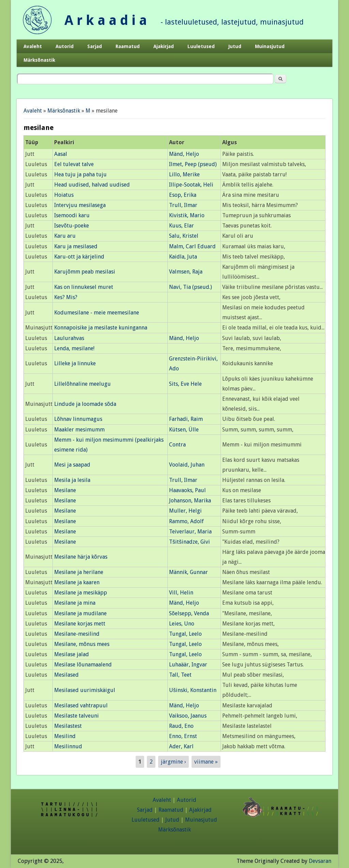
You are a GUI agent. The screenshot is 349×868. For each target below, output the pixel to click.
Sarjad (95, 46)
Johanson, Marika (190, 501)
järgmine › (173, 762)
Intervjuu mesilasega (80, 205)
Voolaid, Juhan (187, 465)
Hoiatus (64, 195)
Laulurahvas (69, 338)
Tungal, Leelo (185, 634)
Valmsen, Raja (186, 272)
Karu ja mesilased (76, 246)
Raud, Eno (181, 726)
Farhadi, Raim (186, 419)
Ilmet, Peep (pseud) (193, 164)
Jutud (235, 46)
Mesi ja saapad (72, 465)
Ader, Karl (181, 746)
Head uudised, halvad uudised (92, 185)
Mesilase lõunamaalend (83, 665)
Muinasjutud (270, 46)
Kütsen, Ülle (184, 430)
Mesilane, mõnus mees (82, 644)
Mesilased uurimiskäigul (85, 690)
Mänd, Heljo (184, 154)
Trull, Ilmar (183, 205)
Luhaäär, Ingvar (188, 665)
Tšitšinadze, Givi (189, 542)
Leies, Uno (182, 624)
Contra (177, 445)
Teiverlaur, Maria (190, 532)
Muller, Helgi (185, 511)
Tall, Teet (180, 675)
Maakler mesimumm (79, 430)
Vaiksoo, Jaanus (188, 716)
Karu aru (65, 236)
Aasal (61, 154)
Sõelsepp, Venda (189, 613)
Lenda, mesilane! (74, 348)
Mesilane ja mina (75, 603)
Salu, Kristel (184, 236)
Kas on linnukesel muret (84, 287)
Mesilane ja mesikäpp (81, 593)
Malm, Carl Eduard (192, 246)
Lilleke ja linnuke (75, 363)
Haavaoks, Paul (187, 490)
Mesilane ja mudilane (80, 613)
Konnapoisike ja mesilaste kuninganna (101, 328)
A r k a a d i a (106, 20)
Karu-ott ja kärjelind (79, 257)
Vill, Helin (181, 593)
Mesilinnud (68, 746)
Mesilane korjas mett (80, 624)
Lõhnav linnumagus (78, 419)
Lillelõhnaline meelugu (82, 384)
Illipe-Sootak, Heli (191, 185)
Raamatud (128, 46)
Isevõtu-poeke (72, 226)
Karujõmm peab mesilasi (85, 272)
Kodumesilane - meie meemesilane (97, 313)
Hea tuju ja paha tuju (80, 174)
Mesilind (65, 736)
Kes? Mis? (66, 297)
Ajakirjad (164, 46)
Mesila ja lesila (72, 480)
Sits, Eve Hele (185, 384)
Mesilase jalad (72, 654)
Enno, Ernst (183, 736)
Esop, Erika (183, 195)
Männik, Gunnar (188, 572)
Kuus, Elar (181, 226)
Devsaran (320, 861)
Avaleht (33, 46)
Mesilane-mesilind (77, 634)
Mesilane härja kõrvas (81, 557)
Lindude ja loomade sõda (85, 404)
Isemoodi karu (72, 215)
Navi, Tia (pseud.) (191, 287)
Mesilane (65, 490)
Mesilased (66, 675)
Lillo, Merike (184, 174)
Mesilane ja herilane (79, 572)
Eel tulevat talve (74, 164)
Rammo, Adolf (186, 521)
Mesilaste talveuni (77, 716)
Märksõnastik (39, 60)
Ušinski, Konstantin (193, 690)
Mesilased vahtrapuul (81, 705)
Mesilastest (68, 726)
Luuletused (201, 46)
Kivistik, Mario (187, 215)
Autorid (65, 46)
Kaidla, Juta (183, 257)
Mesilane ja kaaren (77, 582)
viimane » (206, 762)
